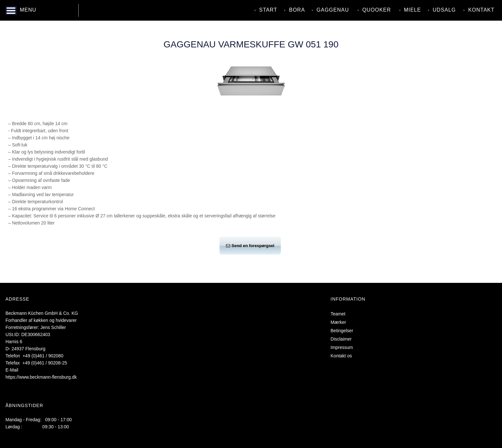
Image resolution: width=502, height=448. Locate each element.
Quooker (377, 10)
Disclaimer (341, 339)
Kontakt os (341, 356)
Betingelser (342, 331)
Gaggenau (333, 10)
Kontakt (481, 10)
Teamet (338, 314)
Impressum (342, 347)
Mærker (338, 322)
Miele (413, 10)
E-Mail (12, 370)
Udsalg (444, 10)
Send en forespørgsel (250, 246)
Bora (297, 10)
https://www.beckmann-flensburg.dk (41, 377)
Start (268, 10)
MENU (28, 10)
